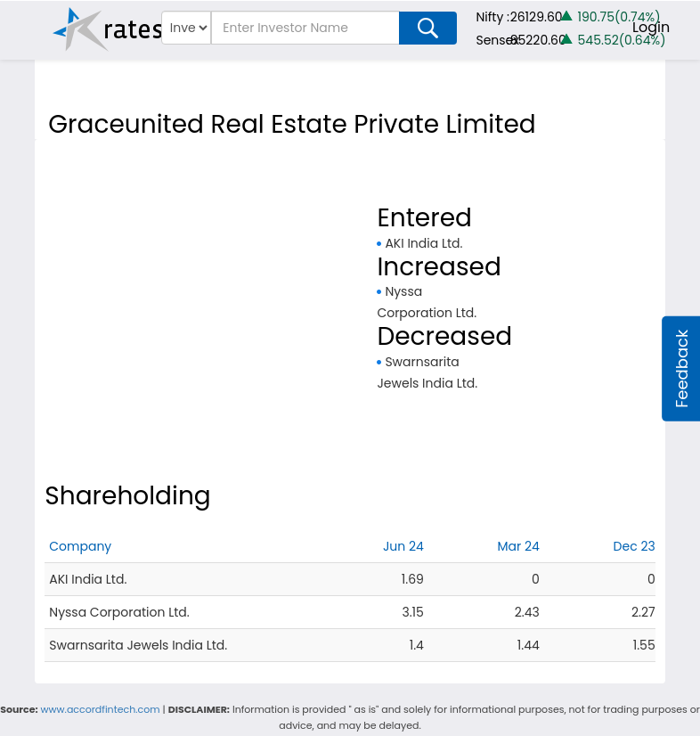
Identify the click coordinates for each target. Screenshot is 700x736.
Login (651, 27)
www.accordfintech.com (101, 709)
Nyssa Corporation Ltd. (119, 612)
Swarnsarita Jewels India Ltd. (138, 645)
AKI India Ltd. (423, 243)
